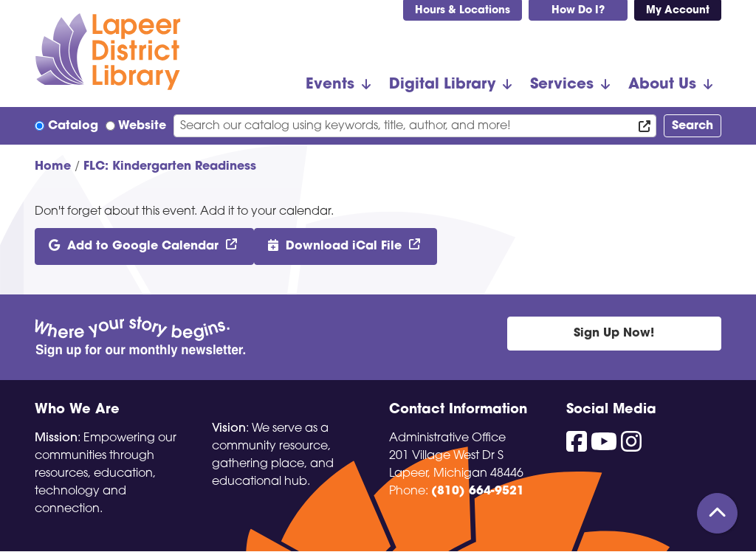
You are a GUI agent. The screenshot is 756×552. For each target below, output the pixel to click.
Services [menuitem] (562, 85)
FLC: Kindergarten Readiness (170, 167)
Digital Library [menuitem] (442, 85)
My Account (678, 11)
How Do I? (578, 11)
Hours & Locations (463, 11)
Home (53, 167)
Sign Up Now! (614, 334)
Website (142, 126)
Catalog (73, 126)
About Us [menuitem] (662, 85)
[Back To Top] (717, 513)
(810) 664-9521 (478, 491)
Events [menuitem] (330, 85)
